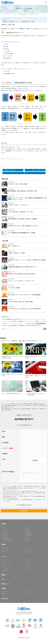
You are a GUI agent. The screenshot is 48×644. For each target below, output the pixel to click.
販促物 (39, 326)
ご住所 (4, 459)
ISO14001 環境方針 (5, 535)
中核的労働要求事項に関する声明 (8, 540)
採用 (20, 325)
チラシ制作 (27, 548)
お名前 (4, 443)
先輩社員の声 (4, 592)
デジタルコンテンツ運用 (29, 564)
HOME (4, 14)
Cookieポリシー (28, 538)
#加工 (13, 25)
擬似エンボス (24, 326)
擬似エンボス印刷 (5, 548)
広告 (12, 326)
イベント (25, 319)
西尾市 (36, 325)
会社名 (4, 431)
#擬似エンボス (4, 25)
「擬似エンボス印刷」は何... (38, 170)
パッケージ (10, 324)
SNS (12, 319)
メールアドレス (6, 448)
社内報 (31, 326)
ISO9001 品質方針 (28, 535)
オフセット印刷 (30, 319)
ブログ (3, 579)
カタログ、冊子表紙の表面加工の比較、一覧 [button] (11, 393)
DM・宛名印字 (5, 570)
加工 (35, 324)
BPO (4, 319)
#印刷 (10, 25)
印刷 (41, 324)
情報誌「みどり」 (28, 540)
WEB (17, 319)
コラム (14, 321)
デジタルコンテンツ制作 (6, 564)
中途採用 (4, 594)
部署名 (4, 437)
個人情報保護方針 (5, 538)
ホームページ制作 (5, 550)
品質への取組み (5, 531)
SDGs (9, 319)
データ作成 (42, 321)
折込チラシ (16, 325)
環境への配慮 (27, 529)
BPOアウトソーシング (29, 550)
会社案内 (32, 324)
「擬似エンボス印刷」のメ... (10, 170)
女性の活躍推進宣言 (28, 533)
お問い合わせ (5, 599)
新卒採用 (27, 592)
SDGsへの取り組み (5, 529)
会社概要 (4, 527)
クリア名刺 (10, 321)
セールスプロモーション (28, 321)
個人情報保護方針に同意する (24, 505)
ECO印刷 (4, 552)
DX (7, 319)
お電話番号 (5, 454)
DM (6, 319)
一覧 (24, 173)
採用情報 (4, 588)
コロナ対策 (19, 321)
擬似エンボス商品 (5, 560)
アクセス (27, 527)
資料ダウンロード (6, 584)
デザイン (37, 321)
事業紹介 (4, 544)
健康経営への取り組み (6, 533)
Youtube (21, 319)
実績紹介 (6, 326)
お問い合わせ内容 (6, 472)
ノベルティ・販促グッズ (6, 568)
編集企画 (27, 560)
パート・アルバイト (28, 594)
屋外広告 (27, 568)
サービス (4, 557)
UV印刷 (14, 319)
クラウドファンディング (38, 319)
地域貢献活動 (27, 531)
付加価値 (28, 324)
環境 (28, 326)
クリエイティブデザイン (29, 552)
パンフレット (16, 324)
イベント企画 (27, 566)
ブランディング (23, 324)
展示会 (9, 326)
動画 (38, 324)
